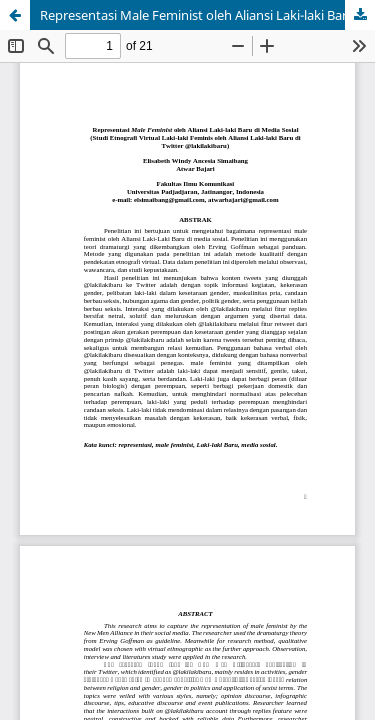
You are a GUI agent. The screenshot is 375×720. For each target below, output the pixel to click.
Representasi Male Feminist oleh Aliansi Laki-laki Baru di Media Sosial (207, 15)
